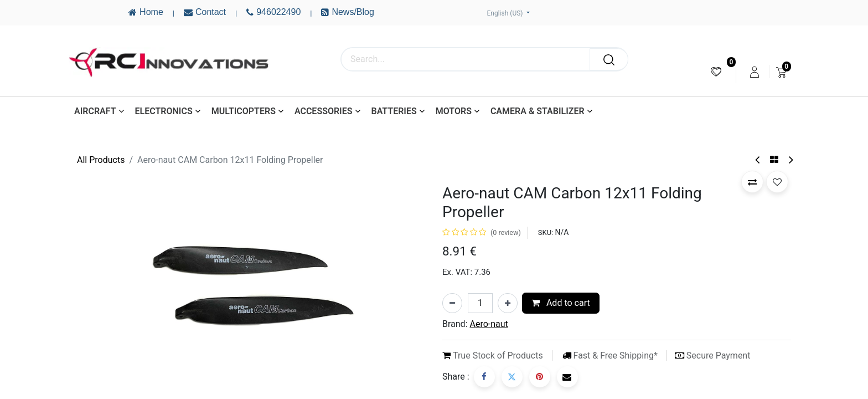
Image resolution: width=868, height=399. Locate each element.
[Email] (567, 377)
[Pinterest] (540, 377)
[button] (752, 182)
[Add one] (508, 303)
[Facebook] (484, 377)
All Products (101, 160)
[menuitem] (716, 72)
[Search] (609, 59)
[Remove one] (452, 303)
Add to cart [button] (561, 303)
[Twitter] (512, 377)
